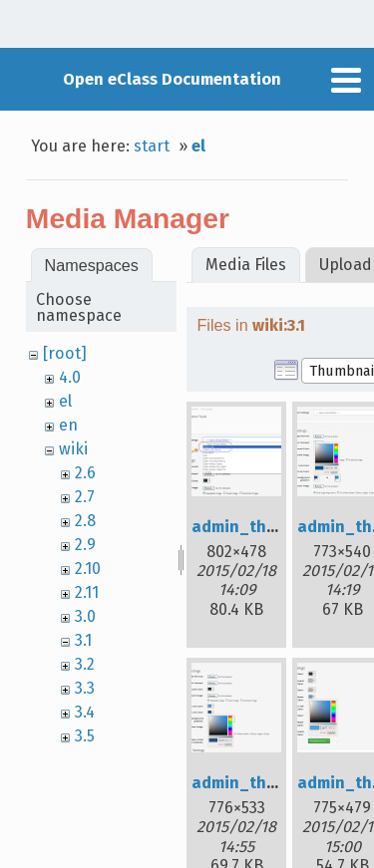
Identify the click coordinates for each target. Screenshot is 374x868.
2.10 (88, 569)
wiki (73, 449)
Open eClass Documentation (172, 79)
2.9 (85, 545)
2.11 (87, 592)
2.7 (85, 497)
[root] (65, 353)
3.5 (85, 736)
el (198, 146)
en (68, 425)
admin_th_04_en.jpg (272, 783)
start (152, 146)
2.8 (85, 521)
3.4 (85, 712)
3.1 (83, 640)
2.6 (85, 473)
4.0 (70, 377)
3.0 (85, 616)
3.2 (85, 664)
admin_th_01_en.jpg (271, 527)
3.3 (85, 688)
